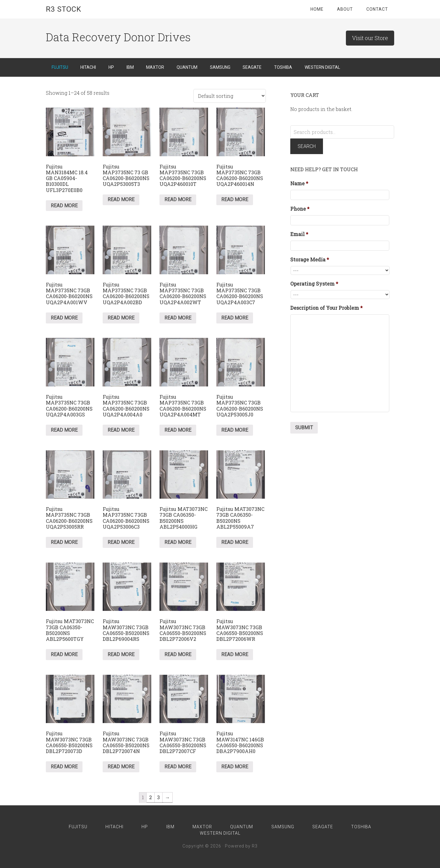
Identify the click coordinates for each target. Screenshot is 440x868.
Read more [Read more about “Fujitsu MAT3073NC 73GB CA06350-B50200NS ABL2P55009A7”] (235, 542)
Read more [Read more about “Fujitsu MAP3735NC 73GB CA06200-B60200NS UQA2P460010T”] (178, 199)
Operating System (314, 284)
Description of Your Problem (326, 308)
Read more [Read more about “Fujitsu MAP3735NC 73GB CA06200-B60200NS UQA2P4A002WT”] (178, 318)
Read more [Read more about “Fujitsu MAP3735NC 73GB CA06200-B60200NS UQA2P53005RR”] (64, 542)
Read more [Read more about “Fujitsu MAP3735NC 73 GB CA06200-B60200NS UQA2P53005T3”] (121, 199)
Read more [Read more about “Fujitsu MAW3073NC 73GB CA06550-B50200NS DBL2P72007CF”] (178, 767)
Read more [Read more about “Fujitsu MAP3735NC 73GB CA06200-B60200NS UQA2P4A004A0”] (121, 430)
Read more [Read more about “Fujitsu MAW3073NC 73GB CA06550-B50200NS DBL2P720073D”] (64, 767)
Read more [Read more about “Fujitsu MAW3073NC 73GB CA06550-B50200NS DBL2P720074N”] (121, 767)
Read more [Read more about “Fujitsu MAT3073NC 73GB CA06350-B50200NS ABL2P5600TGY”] (64, 654)
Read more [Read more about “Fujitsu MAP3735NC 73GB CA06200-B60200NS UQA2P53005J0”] (235, 430)
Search (307, 146)
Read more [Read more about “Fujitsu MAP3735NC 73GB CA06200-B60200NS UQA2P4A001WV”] (64, 318)
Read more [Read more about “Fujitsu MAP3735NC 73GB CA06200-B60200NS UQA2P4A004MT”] (178, 430)
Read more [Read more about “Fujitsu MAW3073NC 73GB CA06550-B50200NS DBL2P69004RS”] (121, 654)
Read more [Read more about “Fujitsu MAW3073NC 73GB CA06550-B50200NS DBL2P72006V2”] (178, 654)
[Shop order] (230, 96)
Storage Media (310, 260)
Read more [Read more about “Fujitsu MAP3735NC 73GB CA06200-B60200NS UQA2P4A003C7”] (235, 318)
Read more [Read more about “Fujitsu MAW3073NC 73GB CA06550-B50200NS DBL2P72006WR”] (235, 654)
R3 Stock (64, 9)
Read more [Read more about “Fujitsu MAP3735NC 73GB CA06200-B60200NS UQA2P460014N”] (235, 199)
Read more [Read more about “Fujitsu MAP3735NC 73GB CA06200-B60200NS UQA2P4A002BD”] (121, 318)
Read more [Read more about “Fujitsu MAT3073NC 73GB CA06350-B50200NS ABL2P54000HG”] (178, 542)
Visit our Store (370, 38)
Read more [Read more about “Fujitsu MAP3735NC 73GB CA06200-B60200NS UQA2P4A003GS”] (64, 430)
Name (299, 183)
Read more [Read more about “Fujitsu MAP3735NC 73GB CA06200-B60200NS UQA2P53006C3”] (121, 542)
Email (299, 234)
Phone (300, 209)
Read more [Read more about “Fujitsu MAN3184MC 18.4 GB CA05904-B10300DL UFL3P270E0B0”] (64, 206)
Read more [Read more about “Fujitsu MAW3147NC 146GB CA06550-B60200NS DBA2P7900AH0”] (235, 767)
